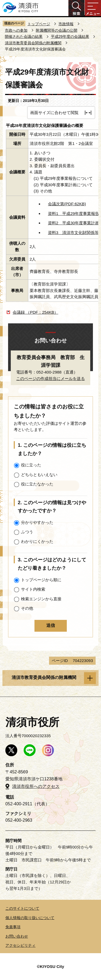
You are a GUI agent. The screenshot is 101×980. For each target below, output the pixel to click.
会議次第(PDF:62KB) (67, 204)
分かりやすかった (37, 522)
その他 (27, 608)
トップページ (39, 24)
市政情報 (66, 24)
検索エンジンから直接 (41, 599)
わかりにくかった (37, 541)
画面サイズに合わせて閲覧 (54, 113)
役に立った (31, 465)
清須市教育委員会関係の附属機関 (33, 43)
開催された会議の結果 (24, 36)
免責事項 (13, 927)
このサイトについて (22, 908)
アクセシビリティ (20, 945)
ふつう (27, 532)
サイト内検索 (33, 589)
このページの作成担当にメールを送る (50, 379)
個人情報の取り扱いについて (30, 918)
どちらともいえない (39, 475)
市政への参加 (16, 30)
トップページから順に (41, 580)
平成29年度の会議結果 (70, 36)
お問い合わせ (17, 936)
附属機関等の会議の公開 (57, 30)
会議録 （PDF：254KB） (35, 312)
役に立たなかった (37, 484)
